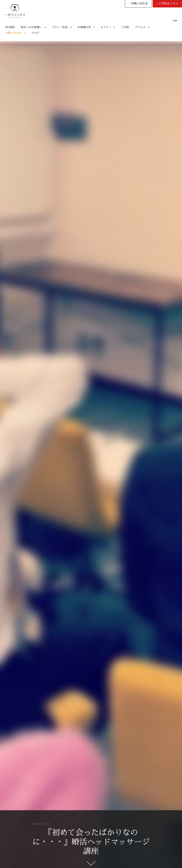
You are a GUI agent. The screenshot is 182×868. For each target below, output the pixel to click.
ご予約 (125, 27)
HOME (10, 27)
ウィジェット (175, 25)
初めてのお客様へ (31, 27)
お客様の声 (84, 27)
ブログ (35, 33)
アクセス (140, 27)
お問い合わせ (14, 33)
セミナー (106, 27)
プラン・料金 (60, 27)
